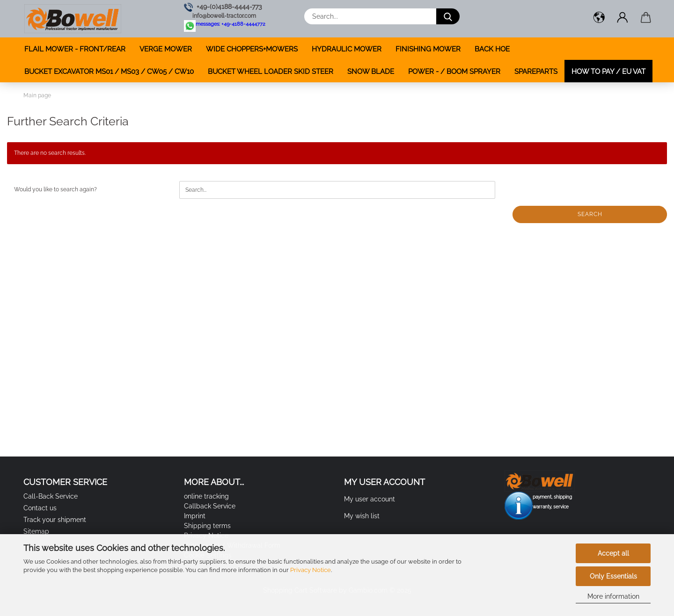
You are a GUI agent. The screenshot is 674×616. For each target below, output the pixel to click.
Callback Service (210, 506)
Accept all (613, 553)
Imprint (195, 516)
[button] (599, 19)
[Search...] (448, 16)
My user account (370, 499)
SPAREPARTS (536, 72)
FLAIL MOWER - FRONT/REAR (75, 49)
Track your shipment (55, 520)
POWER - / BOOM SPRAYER (454, 72)
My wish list (362, 516)
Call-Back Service (51, 496)
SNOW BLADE (371, 72)
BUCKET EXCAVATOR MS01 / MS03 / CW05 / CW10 (109, 72)
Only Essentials (613, 576)
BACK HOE (492, 49)
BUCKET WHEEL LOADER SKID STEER (271, 72)
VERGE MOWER (166, 49)
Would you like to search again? (55, 189)
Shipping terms (207, 526)
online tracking (206, 496)
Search (590, 214)
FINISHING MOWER (428, 49)
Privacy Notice (311, 570)
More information (613, 596)
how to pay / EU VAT (608, 72)
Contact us (40, 508)
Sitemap (36, 531)
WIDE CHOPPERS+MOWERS (252, 49)
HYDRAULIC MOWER (347, 49)
